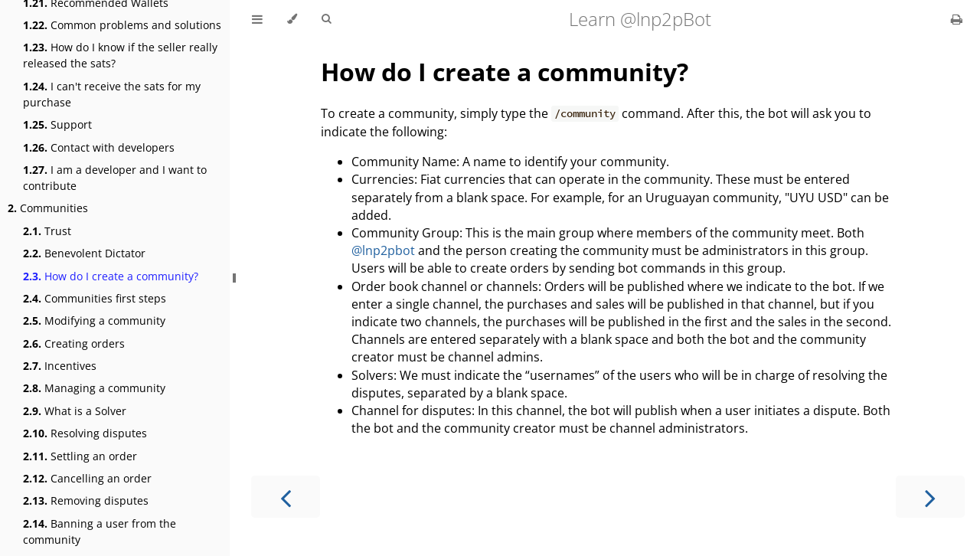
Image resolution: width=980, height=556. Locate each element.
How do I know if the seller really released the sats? (120, 55)
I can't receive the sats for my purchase (112, 94)
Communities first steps (95, 298)
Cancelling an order (87, 478)
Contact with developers (99, 147)
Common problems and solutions (122, 25)
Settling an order (80, 456)
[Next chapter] (930, 497)
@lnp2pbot (383, 250)
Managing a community (94, 388)
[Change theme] (292, 19)
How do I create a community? (111, 276)
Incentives (60, 366)
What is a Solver (75, 411)
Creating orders (74, 343)
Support (57, 124)
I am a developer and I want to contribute (115, 178)
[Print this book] (957, 19)
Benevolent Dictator (84, 253)
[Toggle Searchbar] (326, 19)
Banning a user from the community (100, 531)
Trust (47, 231)
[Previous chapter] (286, 497)
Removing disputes (86, 500)
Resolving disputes (85, 433)
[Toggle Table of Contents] (257, 19)
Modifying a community (94, 321)
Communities (48, 208)
